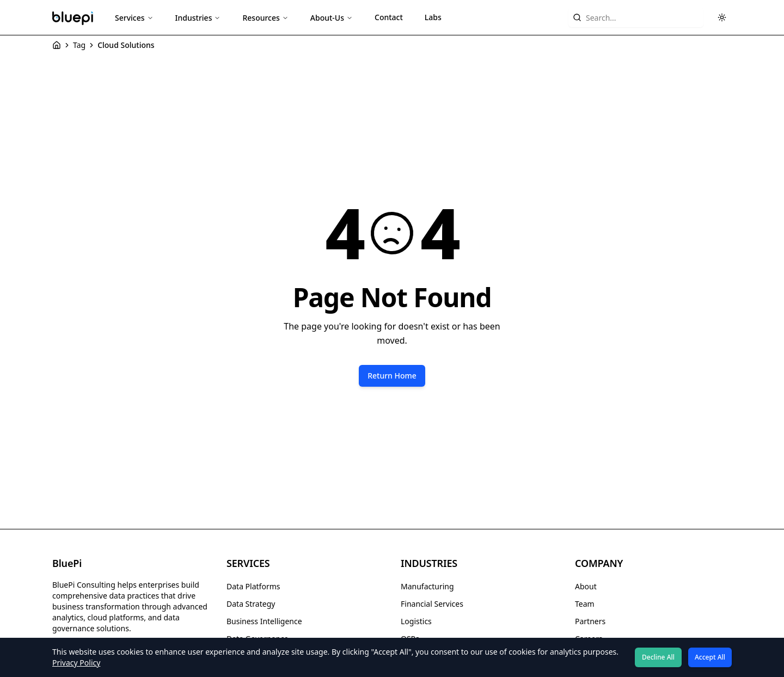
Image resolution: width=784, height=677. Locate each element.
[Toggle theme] (722, 17)
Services (134, 18)
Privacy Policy (76, 663)
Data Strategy (251, 604)
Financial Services (432, 604)
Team (585, 604)
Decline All (658, 657)
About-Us (332, 18)
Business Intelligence (264, 621)
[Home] (57, 45)
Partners (590, 621)
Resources (265, 18)
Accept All (710, 657)
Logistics (416, 621)
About (586, 586)
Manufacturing (427, 586)
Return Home (392, 376)
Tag (79, 45)
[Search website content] (636, 17)
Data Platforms (253, 586)
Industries (198, 18)
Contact (389, 17)
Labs (433, 17)
